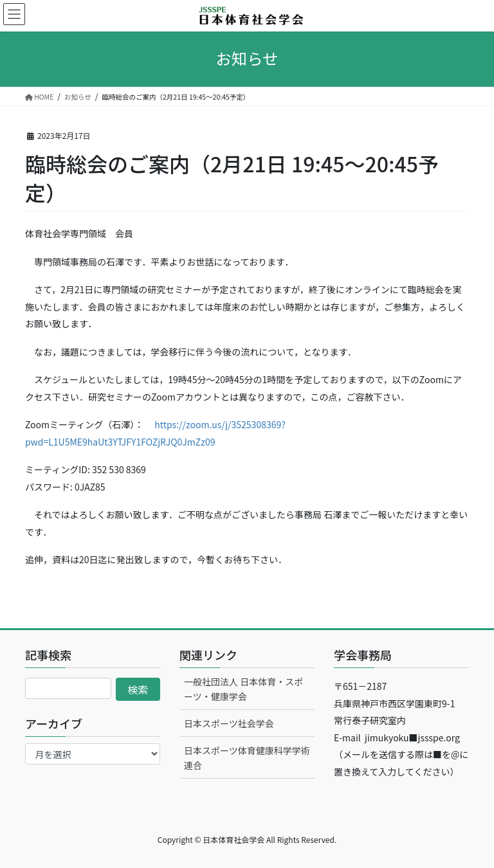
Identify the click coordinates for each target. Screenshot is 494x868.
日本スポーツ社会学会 (229, 723)
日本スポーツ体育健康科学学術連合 (247, 758)
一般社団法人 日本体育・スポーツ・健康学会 (243, 689)
